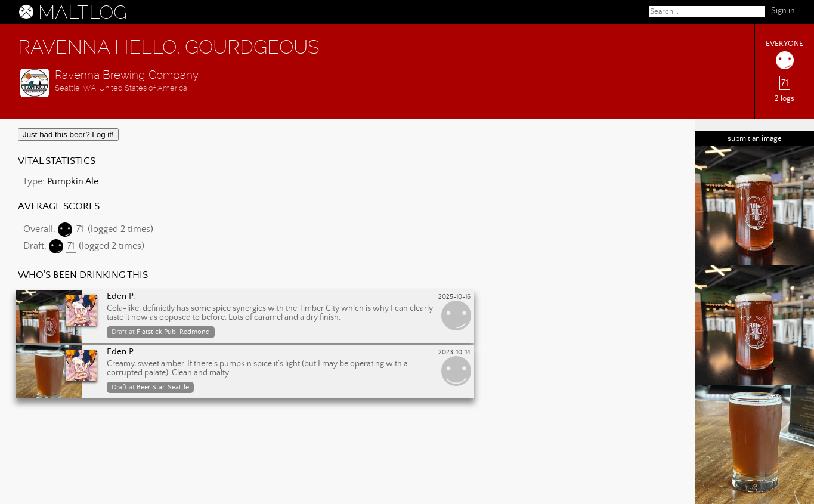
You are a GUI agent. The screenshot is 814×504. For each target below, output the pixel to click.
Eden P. (121, 296)
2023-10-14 (454, 353)
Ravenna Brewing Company (127, 75)
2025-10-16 (454, 297)
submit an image (755, 139)
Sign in (783, 11)
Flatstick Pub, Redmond (173, 332)
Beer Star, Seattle (163, 387)
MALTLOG (83, 13)
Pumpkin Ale (73, 181)
